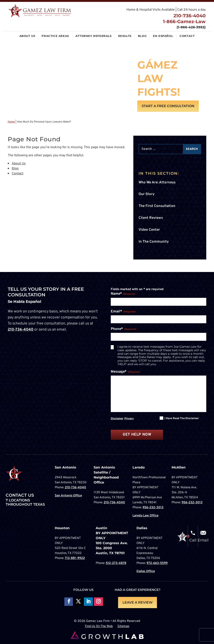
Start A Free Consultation (168, 106)
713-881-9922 (75, 558)
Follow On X (78, 602)
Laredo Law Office (145, 516)
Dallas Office (146, 571)
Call (193, 540)
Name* (123, 294)
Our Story (146, 194)
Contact (187, 36)
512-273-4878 (116, 563)
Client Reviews (151, 218)
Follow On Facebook (68, 602)
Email (203, 540)
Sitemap (123, 626)
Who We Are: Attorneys (157, 183)
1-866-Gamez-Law (184, 22)
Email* (123, 312)
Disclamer (117, 419)
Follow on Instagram (98, 602)
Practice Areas (55, 36)
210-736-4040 (189, 16)
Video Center (149, 230)
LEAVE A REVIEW (138, 602)
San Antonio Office (68, 496)
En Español (163, 36)
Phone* (124, 329)
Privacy (129, 419)
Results (125, 36)
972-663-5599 (157, 563)
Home (11, 122)
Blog (142, 36)
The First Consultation (157, 206)
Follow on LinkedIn (88, 602)
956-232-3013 (153, 508)
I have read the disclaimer (182, 418)
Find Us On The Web (99, 626)
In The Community (154, 242)
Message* (125, 372)
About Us (27, 36)
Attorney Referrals (94, 36)
